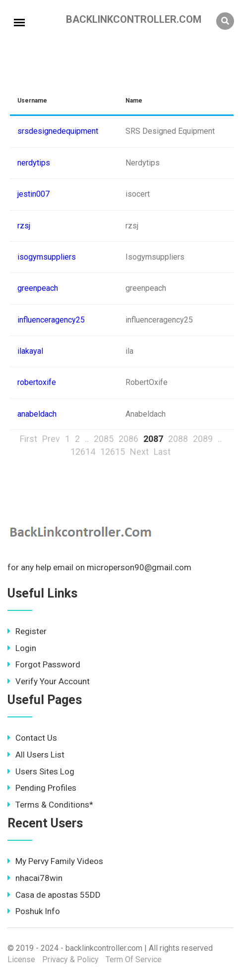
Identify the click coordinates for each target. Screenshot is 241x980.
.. (87, 439)
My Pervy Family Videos (55, 861)
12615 (113, 452)
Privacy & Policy (70, 959)
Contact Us (32, 738)
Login (22, 648)
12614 (83, 452)
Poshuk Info (34, 911)
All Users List (36, 755)
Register (27, 631)
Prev (51, 439)
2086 (128, 439)
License (21, 959)
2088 (178, 439)
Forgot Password (44, 664)
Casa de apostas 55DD (54, 895)
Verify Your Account (49, 681)
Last (162, 452)
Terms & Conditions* (50, 805)
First (29, 439)
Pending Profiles (42, 788)
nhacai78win (35, 878)
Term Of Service (134, 959)
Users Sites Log (41, 771)
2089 (203, 439)
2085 (104, 439)
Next (139, 452)
